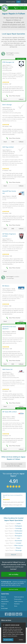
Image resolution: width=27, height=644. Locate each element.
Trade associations (19, 605)
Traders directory (19, 609)
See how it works (13, 597)
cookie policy (6, 636)
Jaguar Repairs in (13, 531)
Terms (16, 614)
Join (18, 2)
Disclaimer (17, 612)
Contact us (4, 612)
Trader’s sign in (22, 5)
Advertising (4, 607)
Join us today (13, 582)
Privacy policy (18, 607)
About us (3, 605)
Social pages (5, 616)
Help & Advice (5, 609)
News (3, 614)
